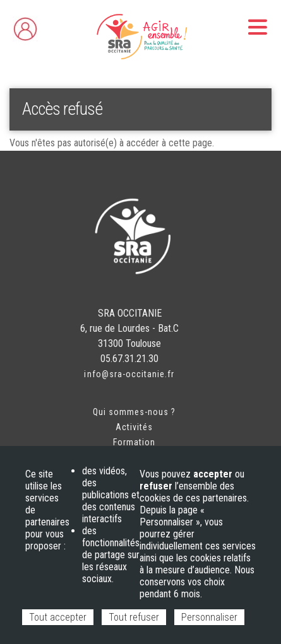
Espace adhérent (51, 26)
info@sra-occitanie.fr (129, 374)
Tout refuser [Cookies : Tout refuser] (134, 617)
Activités (134, 427)
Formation (134, 442)
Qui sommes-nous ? (135, 412)
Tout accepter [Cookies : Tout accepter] (58, 617)
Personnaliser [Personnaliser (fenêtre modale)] (209, 617)
